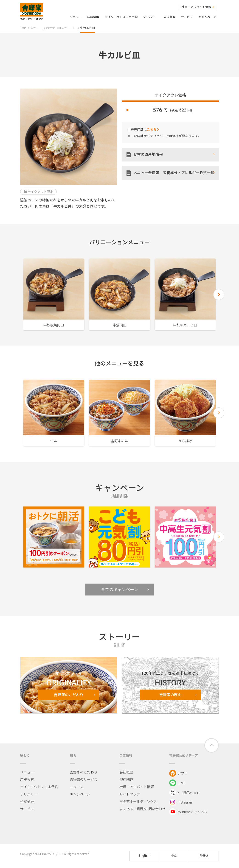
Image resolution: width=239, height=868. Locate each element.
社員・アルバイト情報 (197, 7)
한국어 (204, 856)
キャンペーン (207, 17)
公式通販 (169, 17)
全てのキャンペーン (125, 589)
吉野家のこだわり (84, 772)
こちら (152, 129)
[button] (219, 295)
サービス (187, 17)
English (144, 856)
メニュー (76, 17)
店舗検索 (93, 17)
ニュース (77, 787)
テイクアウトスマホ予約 (121, 17)
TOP (23, 28)
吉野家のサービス (84, 779)
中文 (174, 856)
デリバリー (150, 17)
